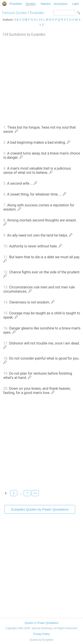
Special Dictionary (4, 4)
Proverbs (16, 4)
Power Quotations (48, 623)
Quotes (31, 4)
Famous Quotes (14, 13)
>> (35, 493)
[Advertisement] (41, 80)
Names (46, 4)
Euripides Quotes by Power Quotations (40, 509)
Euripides (37, 13)
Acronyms (60, 4)
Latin (75, 4)
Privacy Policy (41, 634)
